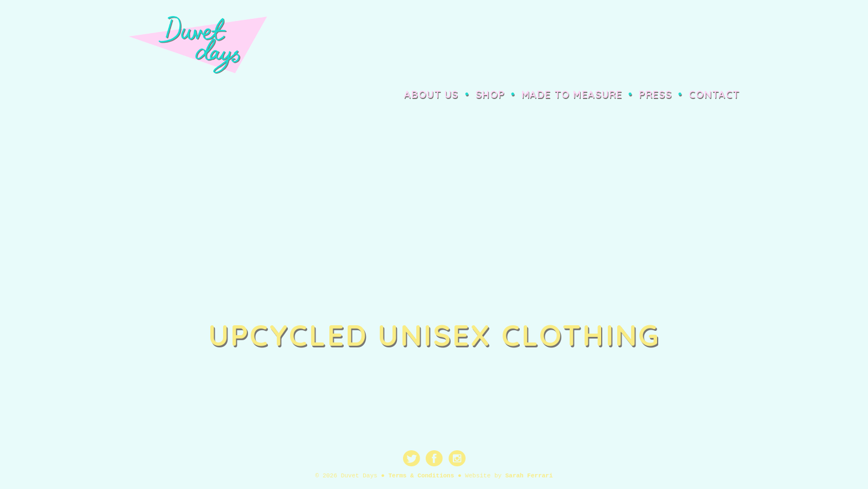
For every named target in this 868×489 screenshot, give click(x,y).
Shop (490, 94)
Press (655, 94)
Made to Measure (572, 94)
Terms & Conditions (421, 476)
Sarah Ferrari (529, 476)
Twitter (412, 458)
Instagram (457, 458)
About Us (432, 94)
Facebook (434, 458)
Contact (714, 94)
